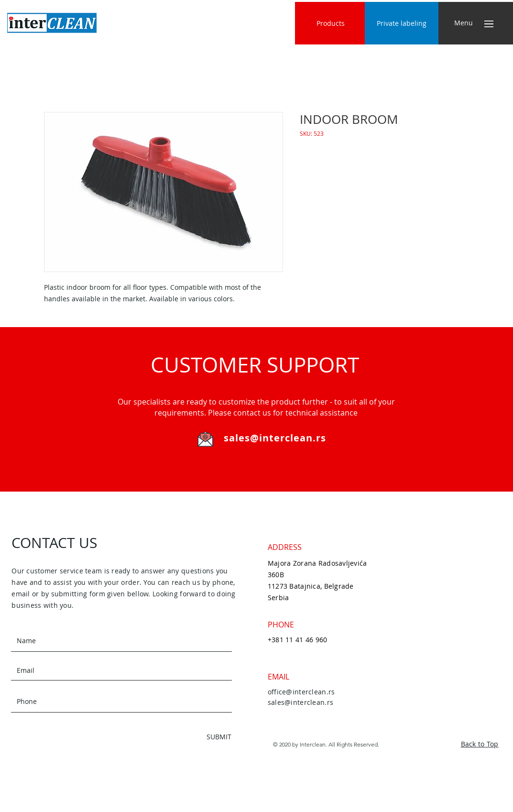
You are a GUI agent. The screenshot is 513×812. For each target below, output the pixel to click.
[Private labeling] (402, 23)
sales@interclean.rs (275, 438)
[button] (464, 23)
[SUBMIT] (197, 737)
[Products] (331, 23)
